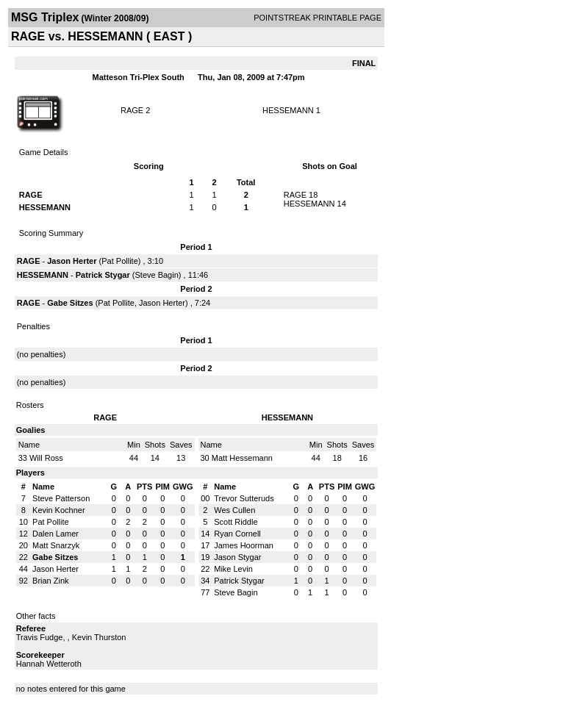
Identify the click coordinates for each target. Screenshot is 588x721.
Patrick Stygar (103, 275)
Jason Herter (72, 261)
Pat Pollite (120, 261)
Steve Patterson (61, 498)
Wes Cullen (234, 510)
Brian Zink (51, 581)
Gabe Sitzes (70, 303)
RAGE (132, 110)
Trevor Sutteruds (244, 498)
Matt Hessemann (242, 458)
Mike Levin (233, 569)
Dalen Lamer (55, 534)
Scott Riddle (236, 522)
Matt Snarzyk (56, 545)
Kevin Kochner (59, 510)
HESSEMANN (288, 110)
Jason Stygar (237, 557)
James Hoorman (244, 545)
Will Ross (46, 458)
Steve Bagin (156, 275)
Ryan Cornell (237, 534)
